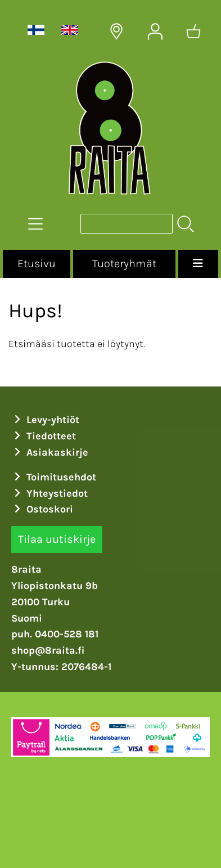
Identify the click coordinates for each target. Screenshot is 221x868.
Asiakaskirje (50, 452)
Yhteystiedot (50, 493)
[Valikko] (198, 264)
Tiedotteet (44, 436)
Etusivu (37, 264)
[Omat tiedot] (155, 32)
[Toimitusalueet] (116, 32)
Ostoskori (42, 509)
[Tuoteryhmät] (35, 224)
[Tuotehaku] (127, 224)
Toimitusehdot (54, 477)
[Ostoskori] (193, 32)
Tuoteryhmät (124, 264)
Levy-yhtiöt (46, 420)
